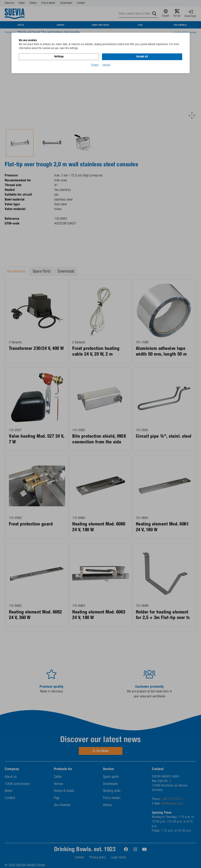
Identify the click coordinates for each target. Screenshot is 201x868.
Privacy (95, 65)
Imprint (106, 65)
